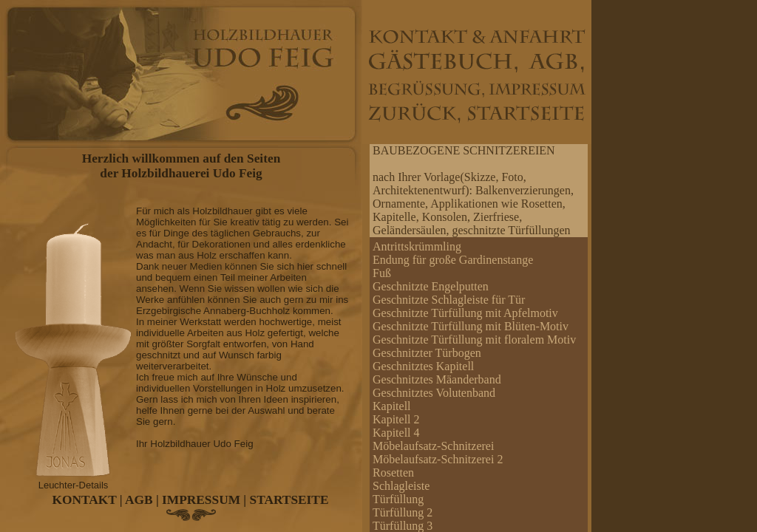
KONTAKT (85, 500)
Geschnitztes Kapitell (423, 366)
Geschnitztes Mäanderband (437, 379)
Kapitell (392, 406)
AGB (139, 500)
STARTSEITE (289, 500)
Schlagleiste (401, 486)
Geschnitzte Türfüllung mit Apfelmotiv (465, 313)
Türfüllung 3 (403, 526)
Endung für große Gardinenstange (453, 260)
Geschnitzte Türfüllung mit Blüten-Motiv (471, 326)
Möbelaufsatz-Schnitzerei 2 (438, 459)
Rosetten (393, 473)
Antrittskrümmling (417, 246)
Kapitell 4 (396, 433)
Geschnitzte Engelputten (431, 286)
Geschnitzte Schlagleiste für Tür (449, 300)
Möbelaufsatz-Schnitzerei (433, 446)
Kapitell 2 (396, 419)
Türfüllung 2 (403, 512)
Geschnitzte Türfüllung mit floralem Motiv (474, 340)
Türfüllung (398, 499)
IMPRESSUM (201, 500)
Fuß (382, 273)
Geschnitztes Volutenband (434, 393)
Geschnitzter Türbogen (427, 353)
